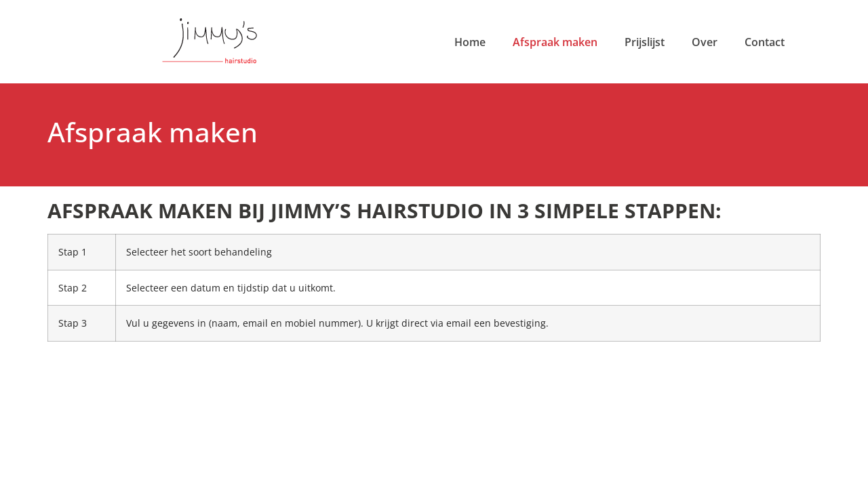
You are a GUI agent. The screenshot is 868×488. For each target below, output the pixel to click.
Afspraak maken (555, 42)
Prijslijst (645, 42)
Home (470, 42)
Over (705, 42)
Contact (765, 42)
